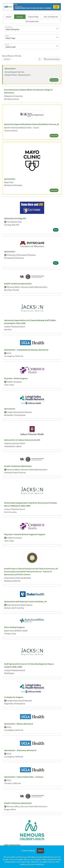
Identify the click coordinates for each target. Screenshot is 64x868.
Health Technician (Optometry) (18, 284)
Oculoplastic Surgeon (14, 697)
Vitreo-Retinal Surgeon (14, 627)
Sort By (7, 59)
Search (9, 17)
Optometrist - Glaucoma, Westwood (20, 750)
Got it (40, 851)
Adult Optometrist (12, 845)
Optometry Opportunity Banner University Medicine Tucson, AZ (32, 124)
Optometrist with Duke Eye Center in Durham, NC (26, 601)
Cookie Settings (28, 851)
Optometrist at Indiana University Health (22, 440)
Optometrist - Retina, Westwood (19, 724)
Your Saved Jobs (32, 21)
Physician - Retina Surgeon (16, 378)
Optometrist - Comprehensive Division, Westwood (26, 350)
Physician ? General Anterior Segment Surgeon (25, 534)
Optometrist (10, 68)
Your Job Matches (51, 17)
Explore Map (33, 17)
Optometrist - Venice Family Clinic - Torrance (24, 777)
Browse (20, 17)
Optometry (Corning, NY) (15, 218)
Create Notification (52, 59)
